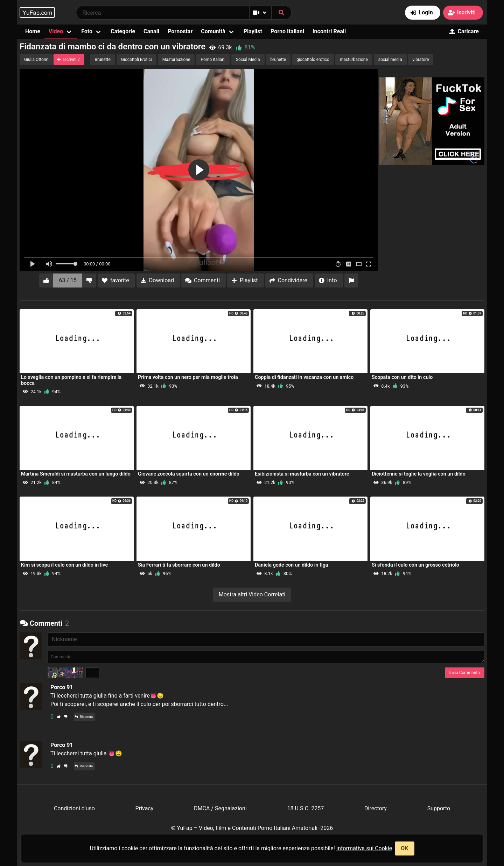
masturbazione (354, 60)
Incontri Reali (329, 31)
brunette (278, 60)
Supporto (439, 808)
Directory (376, 808)
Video (56, 31)
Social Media (248, 60)
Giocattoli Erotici (136, 60)
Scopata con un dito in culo (402, 377)
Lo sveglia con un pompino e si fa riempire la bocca (71, 380)
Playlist (253, 31)
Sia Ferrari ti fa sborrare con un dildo (179, 565)
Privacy (145, 808)
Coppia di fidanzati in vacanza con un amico (304, 377)
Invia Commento (465, 673)
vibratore (421, 60)
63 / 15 (68, 280)
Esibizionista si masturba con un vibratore (302, 474)
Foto (87, 31)
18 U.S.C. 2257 (305, 808)
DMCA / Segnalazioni (220, 808)
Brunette (102, 60)
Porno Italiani (287, 31)
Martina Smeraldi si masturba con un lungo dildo (76, 474)
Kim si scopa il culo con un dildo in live (64, 565)
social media (390, 60)
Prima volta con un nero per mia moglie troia (188, 377)
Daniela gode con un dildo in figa (292, 565)
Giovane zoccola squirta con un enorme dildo (189, 474)
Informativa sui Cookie (364, 848)
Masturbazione (176, 60)
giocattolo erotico (313, 60)
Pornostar (180, 31)
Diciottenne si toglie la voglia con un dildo (419, 474)
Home (33, 31)
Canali (151, 31)
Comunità (213, 31)
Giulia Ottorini (37, 60)
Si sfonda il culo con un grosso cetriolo (415, 565)
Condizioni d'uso (74, 808)
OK (404, 848)
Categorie (123, 31)
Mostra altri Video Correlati (252, 594)
